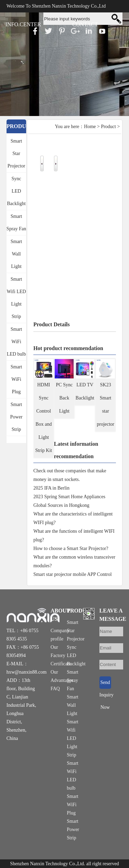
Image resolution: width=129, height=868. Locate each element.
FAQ (55, 689)
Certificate (61, 664)
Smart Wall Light (16, 254)
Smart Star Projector (16, 153)
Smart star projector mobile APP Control (73, 574)
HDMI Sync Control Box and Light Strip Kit (44, 418)
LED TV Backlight (85, 391)
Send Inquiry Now (105, 684)
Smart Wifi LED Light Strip (17, 298)
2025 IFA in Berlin (51, 488)
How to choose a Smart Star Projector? (71, 548)
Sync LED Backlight (16, 191)
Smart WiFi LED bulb (17, 342)
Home (90, 127)
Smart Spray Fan (16, 223)
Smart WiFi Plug (16, 379)
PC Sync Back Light (64, 398)
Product (108, 127)
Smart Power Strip (17, 417)
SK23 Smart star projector (106, 404)
